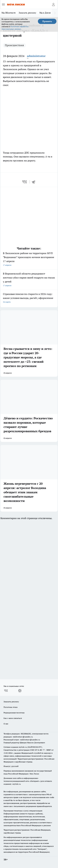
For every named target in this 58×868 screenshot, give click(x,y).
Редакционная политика (14, 713)
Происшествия (14, 45)
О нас (6, 724)
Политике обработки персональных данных (15, 28)
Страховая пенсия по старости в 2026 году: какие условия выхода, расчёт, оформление (29, 298)
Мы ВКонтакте (9, 13)
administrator (36, 56)
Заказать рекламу (27, 13)
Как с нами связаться (13, 718)
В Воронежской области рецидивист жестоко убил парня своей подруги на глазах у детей (29, 280)
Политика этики (11, 707)
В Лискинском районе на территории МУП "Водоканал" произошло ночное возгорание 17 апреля (29, 259)
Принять (47, 21)
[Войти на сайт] (53, 4)
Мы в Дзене (45, 13)
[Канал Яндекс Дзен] (20, 691)
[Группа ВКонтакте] (6, 691)
